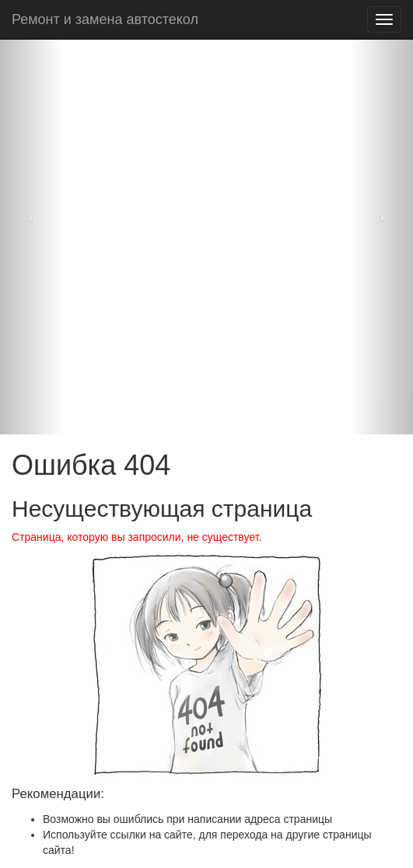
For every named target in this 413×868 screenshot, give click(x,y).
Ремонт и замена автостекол (105, 19)
